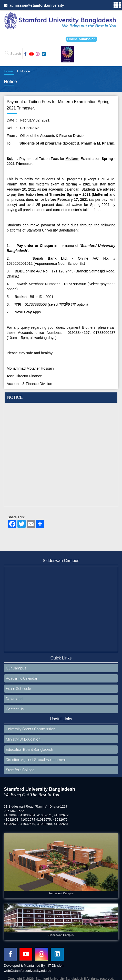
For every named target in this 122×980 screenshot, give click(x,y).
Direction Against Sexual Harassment (36, 760)
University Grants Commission (31, 729)
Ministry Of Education (23, 739)
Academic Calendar (22, 678)
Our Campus (16, 668)
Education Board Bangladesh (29, 750)
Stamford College (20, 770)
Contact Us (15, 709)
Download (14, 699)
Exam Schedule (18, 689)
